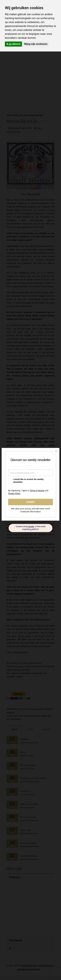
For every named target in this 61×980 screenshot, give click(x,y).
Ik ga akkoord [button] (13, 44)
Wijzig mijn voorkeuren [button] (36, 44)
